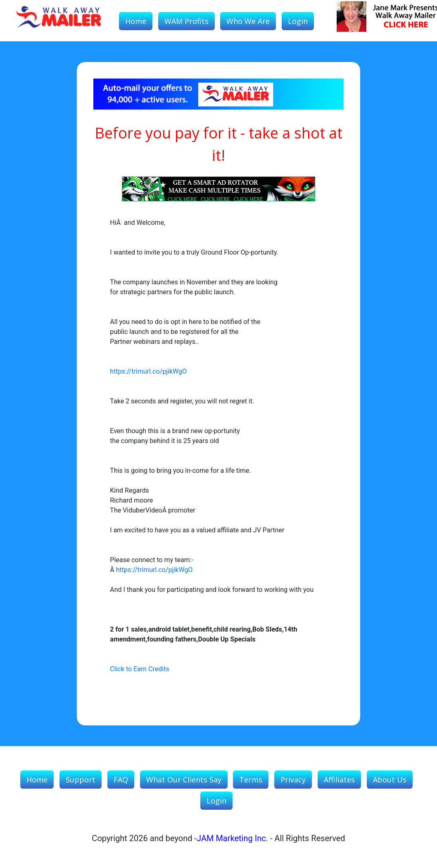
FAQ (121, 780)
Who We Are (248, 21)
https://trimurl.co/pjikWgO (148, 371)
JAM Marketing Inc (231, 838)
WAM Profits (186, 21)
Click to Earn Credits (139, 669)
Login (298, 21)
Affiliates (339, 780)
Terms (251, 780)
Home (136, 21)
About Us (390, 780)
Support (81, 780)
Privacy (293, 780)
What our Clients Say (184, 780)
